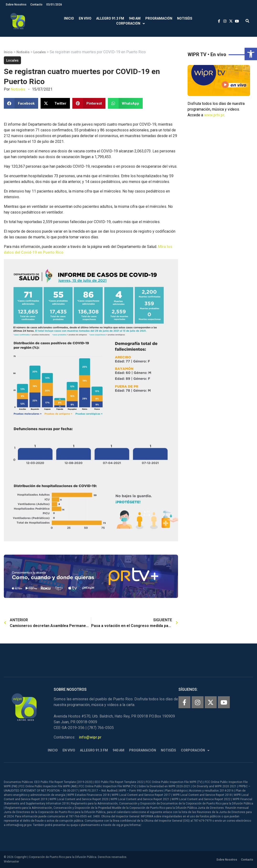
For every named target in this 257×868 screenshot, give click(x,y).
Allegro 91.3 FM (110, 18)
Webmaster (11, 862)
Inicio (69, 18)
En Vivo (85, 18)
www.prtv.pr (214, 115)
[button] (251, 54)
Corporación (131, 24)
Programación (159, 18)
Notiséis (185, 18)
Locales (40, 52)
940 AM (135, 18)
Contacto (36, 5)
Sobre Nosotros (16, 5)
